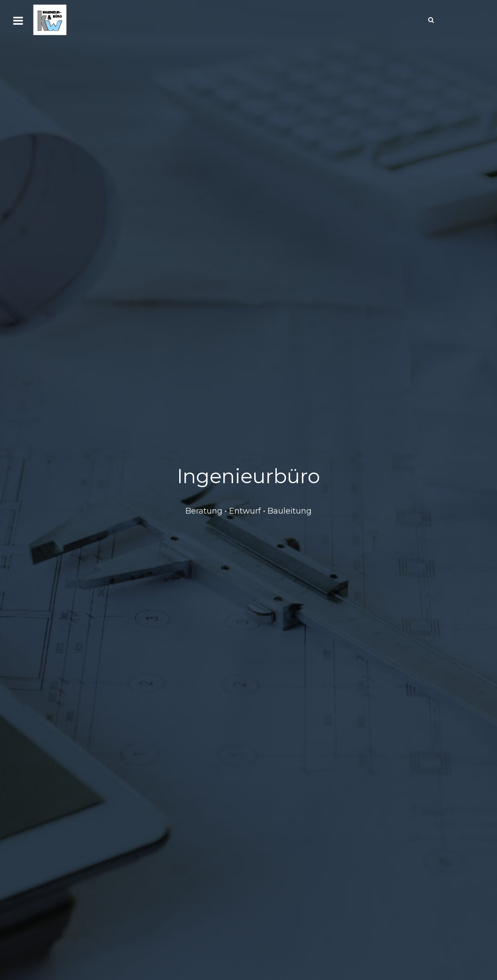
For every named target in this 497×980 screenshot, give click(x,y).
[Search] (431, 20)
